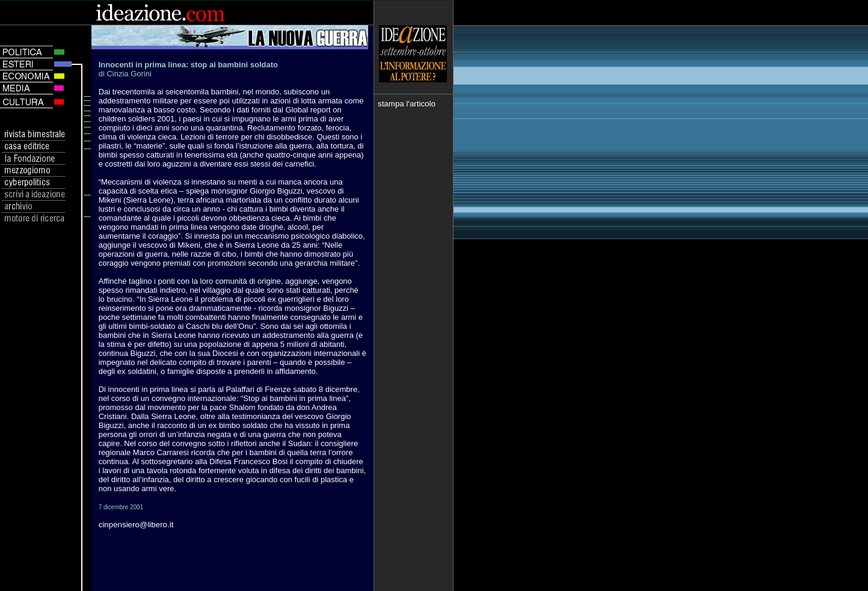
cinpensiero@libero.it (136, 525)
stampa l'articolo (407, 104)
